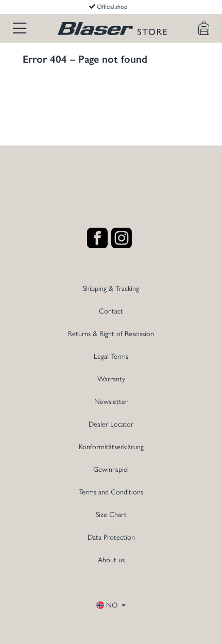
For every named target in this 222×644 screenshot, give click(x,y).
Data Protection (111, 537)
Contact (111, 311)
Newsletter (111, 402)
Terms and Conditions (111, 492)
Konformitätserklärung (111, 447)
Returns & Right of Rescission (111, 334)
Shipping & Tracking (111, 289)
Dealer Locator (111, 424)
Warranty (111, 379)
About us (111, 560)
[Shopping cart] (204, 28)
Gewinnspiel (111, 470)
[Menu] (20, 28)
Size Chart (111, 515)
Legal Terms (111, 356)
